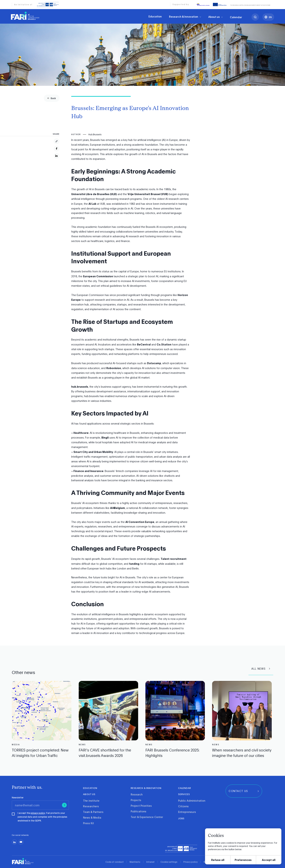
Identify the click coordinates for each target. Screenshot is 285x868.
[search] (255, 22)
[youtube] (21, 842)
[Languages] (268, 22)
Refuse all (218, 860)
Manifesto (135, 862)
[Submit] (64, 805)
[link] (25, 16)
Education (155, 17)
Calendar (236, 22)
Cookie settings (169, 862)
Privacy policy (190, 862)
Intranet (150, 862)
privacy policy (38, 813)
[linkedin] (14, 842)
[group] (52, 98)
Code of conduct (115, 862)
